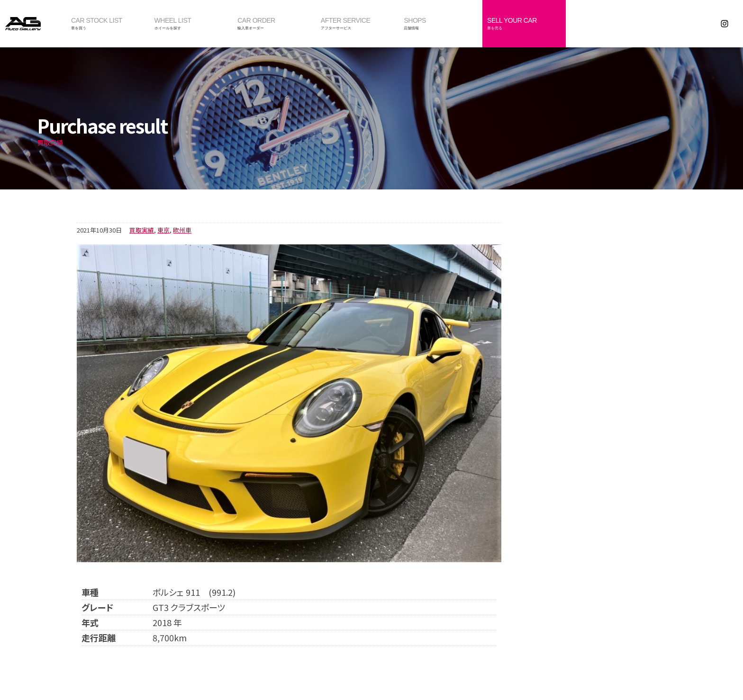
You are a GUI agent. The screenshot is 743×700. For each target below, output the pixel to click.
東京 (163, 230)
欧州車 (182, 230)
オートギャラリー (33, 24)
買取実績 (142, 230)
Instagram (725, 24)
